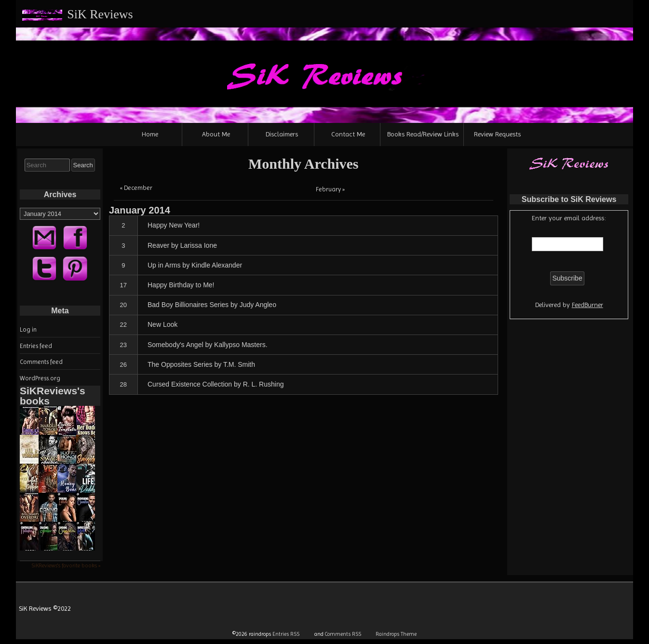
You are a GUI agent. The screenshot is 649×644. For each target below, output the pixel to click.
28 (123, 384)
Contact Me (348, 134)
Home (150, 134)
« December (136, 188)
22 (123, 325)
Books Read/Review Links (423, 134)
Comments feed (41, 362)
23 (123, 345)
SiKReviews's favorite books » (66, 565)
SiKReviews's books (53, 396)
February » (330, 189)
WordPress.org (40, 378)
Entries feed (36, 346)
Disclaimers (282, 134)
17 (123, 285)
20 (123, 305)
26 (123, 365)
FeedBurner (588, 305)
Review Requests (497, 134)
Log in (28, 329)
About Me (216, 134)
